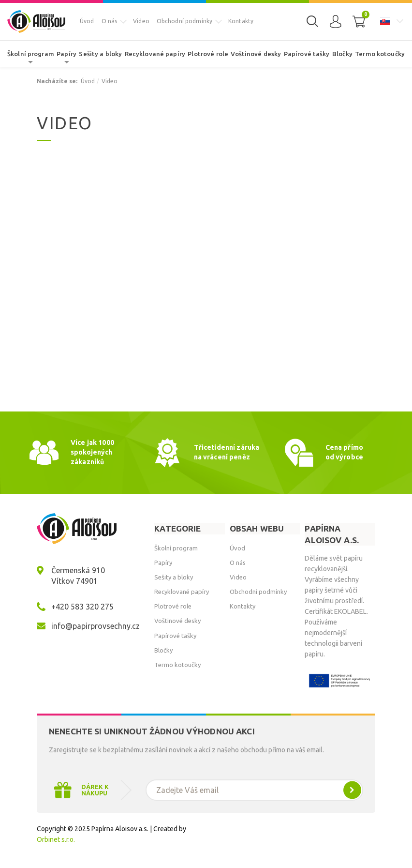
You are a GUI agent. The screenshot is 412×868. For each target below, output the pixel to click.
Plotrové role (208, 54)
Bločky (342, 54)
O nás (110, 21)
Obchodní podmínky (184, 21)
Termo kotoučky (380, 54)
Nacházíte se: (57, 81)
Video (141, 21)
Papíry (66, 54)
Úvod (87, 21)
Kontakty (241, 21)
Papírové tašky (307, 54)
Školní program (31, 54)
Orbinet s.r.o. (56, 839)
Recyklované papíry (155, 54)
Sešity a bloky (100, 54)
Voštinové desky (256, 54)
